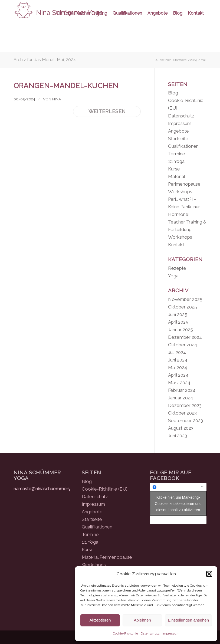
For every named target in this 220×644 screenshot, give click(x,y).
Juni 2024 (178, 360)
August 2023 (181, 428)
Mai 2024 (178, 367)
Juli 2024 (177, 352)
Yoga (173, 276)
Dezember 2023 (185, 405)
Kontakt (176, 245)
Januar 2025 (180, 330)
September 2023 (185, 420)
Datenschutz (150, 633)
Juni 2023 (178, 436)
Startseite (178, 139)
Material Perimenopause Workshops (184, 184)
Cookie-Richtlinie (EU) (105, 489)
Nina (57, 99)
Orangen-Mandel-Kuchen (66, 86)
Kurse (174, 169)
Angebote (178, 131)
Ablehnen (142, 620)
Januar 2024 (180, 398)
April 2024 (178, 375)
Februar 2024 (182, 390)
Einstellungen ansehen (188, 620)
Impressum (171, 633)
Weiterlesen (107, 111)
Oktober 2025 (183, 307)
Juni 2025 (178, 314)
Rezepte (177, 268)
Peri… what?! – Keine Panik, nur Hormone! (184, 207)
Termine (177, 154)
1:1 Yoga (176, 161)
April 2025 (178, 322)
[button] (209, 574)
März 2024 (179, 383)
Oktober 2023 (182, 413)
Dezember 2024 (185, 337)
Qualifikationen (183, 146)
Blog (173, 93)
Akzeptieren (100, 620)
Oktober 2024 (183, 345)
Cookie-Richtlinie (125, 633)
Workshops (180, 237)
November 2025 (185, 299)
